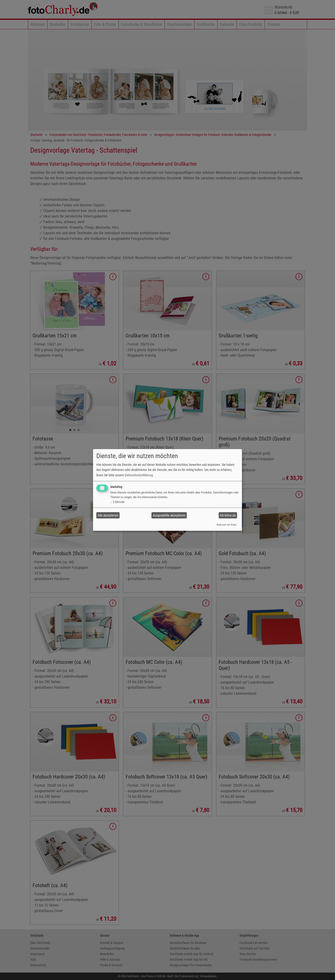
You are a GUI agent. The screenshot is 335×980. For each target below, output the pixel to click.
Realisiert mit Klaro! (227, 525)
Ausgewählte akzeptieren (169, 515)
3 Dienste (117, 502)
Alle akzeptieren (108, 515)
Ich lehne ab (228, 515)
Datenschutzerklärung (139, 475)
